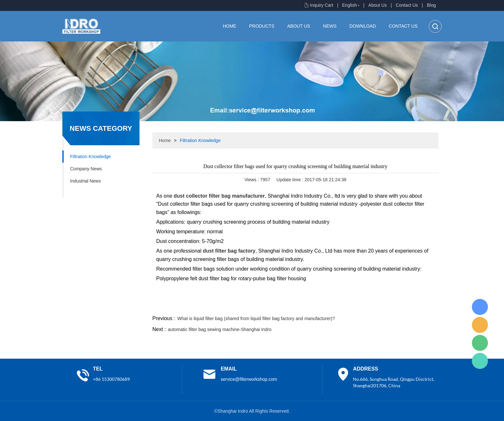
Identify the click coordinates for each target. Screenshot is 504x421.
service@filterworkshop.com (249, 379)
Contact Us (407, 5)
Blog (431, 5)
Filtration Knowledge (90, 157)
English (349, 5)
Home (230, 26)
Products (262, 26)
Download (363, 26)
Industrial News (85, 181)
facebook (323, 306)
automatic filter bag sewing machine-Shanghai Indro (220, 329)
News (330, 26)
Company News (86, 169)
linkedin (427, 306)
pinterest (392, 306)
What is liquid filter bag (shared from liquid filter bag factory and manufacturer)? (256, 318)
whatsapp (375, 306)
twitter (358, 306)
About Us (378, 5)
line (341, 306)
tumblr (410, 306)
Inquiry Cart (321, 5)
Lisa (480, 307)
